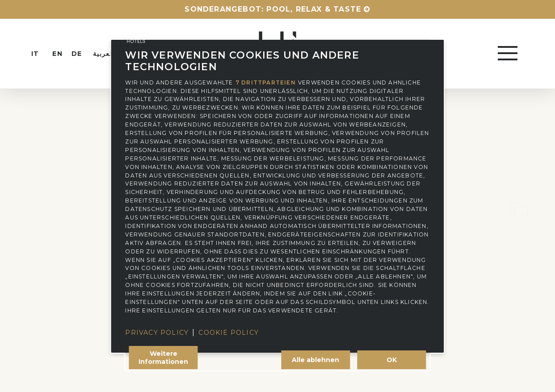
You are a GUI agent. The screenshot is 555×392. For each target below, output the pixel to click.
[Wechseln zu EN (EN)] (62, 54)
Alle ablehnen (315, 360)
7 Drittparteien (266, 82)
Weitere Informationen (163, 358)
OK (392, 360)
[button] (509, 54)
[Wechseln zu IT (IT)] (43, 54)
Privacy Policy (157, 333)
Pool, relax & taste (314, 9)
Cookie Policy (229, 333)
